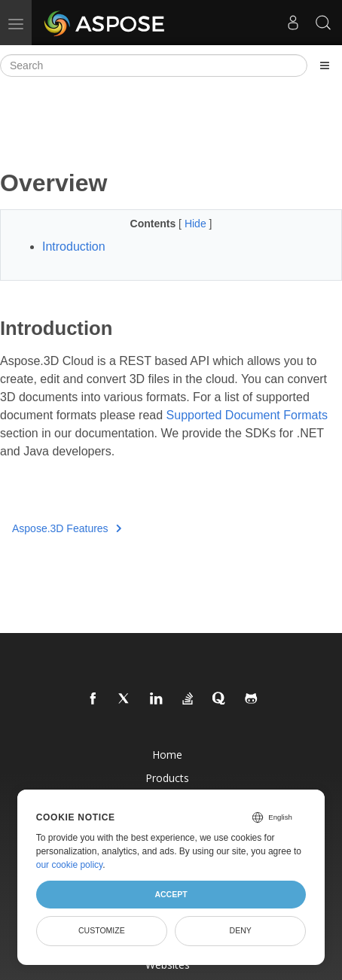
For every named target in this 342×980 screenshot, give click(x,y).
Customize (102, 930)
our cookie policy (70, 865)
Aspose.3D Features (67, 528)
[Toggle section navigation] (325, 65)
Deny (241, 930)
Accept (171, 894)
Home (167, 755)
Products (167, 778)
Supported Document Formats (247, 415)
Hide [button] (197, 224)
